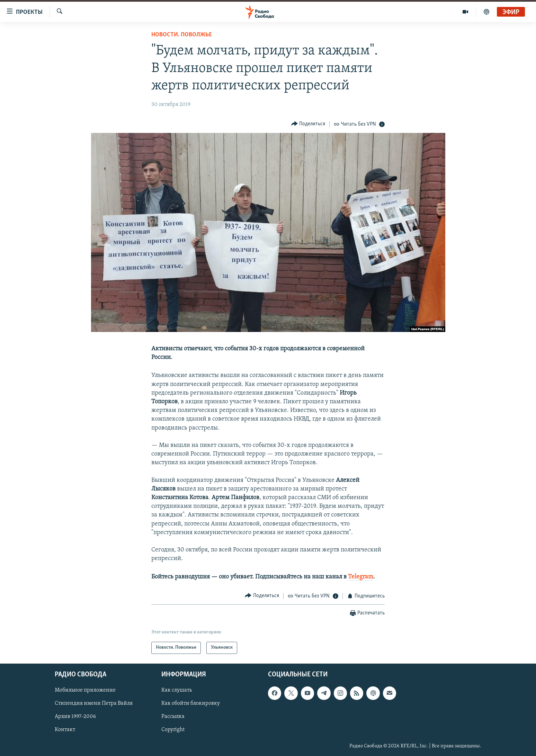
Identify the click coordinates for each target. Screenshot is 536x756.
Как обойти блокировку (191, 703)
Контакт (65, 730)
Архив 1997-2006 (75, 717)
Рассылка (173, 717)
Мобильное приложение (85, 690)
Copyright (173, 730)
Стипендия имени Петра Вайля (94, 703)
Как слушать (177, 690)
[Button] (308, 124)
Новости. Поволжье (182, 35)
